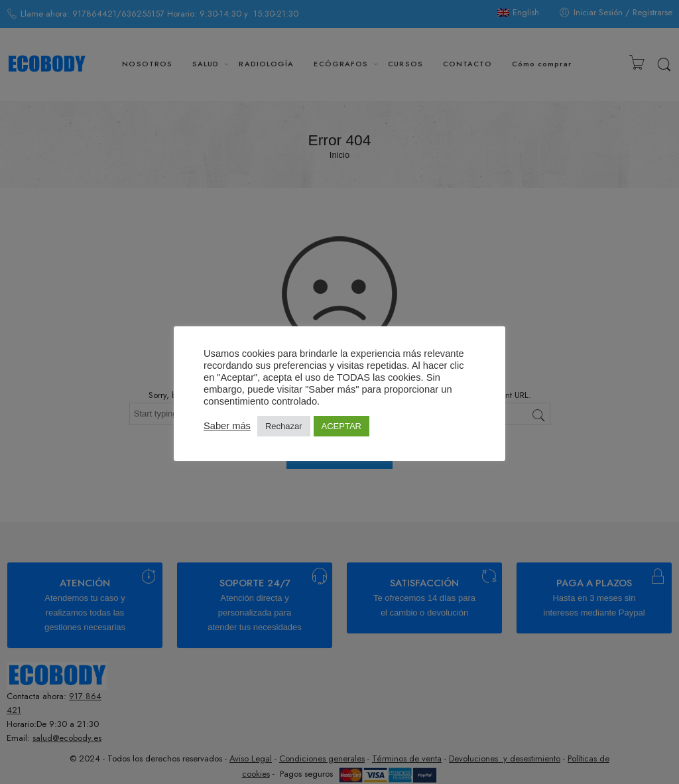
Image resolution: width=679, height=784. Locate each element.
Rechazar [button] (284, 426)
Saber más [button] (227, 426)
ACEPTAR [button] (341, 426)
